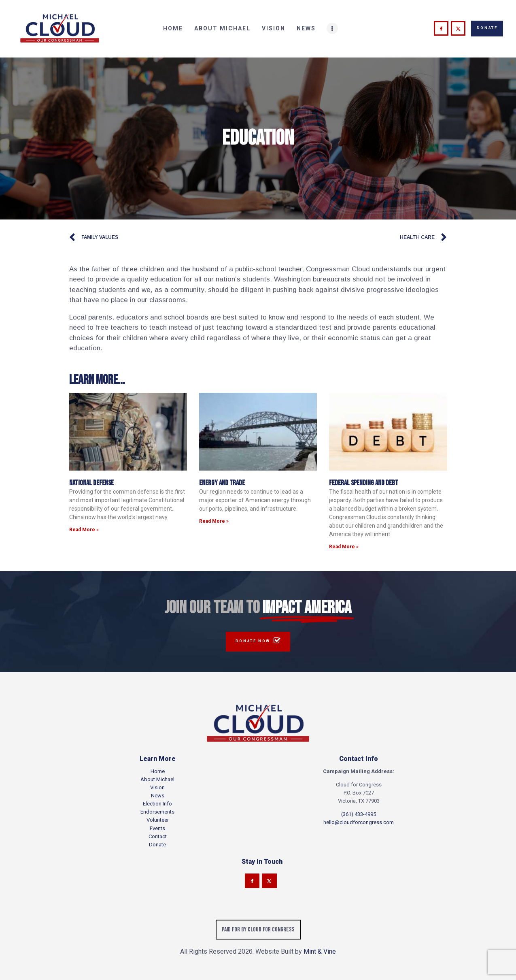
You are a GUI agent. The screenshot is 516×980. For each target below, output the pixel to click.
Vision (157, 787)
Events (157, 828)
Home (158, 771)
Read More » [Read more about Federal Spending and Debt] (344, 547)
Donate (157, 845)
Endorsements (157, 812)
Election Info (157, 804)
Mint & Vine (320, 951)
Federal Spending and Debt (364, 483)
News (158, 796)
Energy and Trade (222, 483)
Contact (158, 836)
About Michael (157, 779)
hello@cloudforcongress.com (359, 822)
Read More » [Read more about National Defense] (84, 530)
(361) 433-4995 (359, 814)
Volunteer (158, 820)
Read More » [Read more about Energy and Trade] (214, 521)
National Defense (91, 483)
